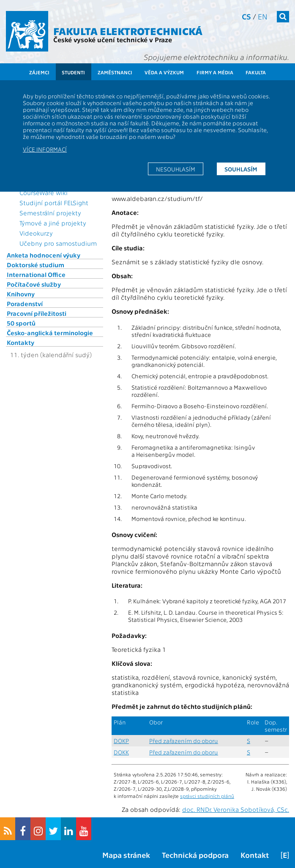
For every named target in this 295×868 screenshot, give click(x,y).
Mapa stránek (126, 855)
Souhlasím (241, 169)
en (263, 16)
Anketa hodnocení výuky (44, 255)
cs (246, 16)
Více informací (45, 149)
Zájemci (39, 72)
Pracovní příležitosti (37, 313)
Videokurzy (36, 233)
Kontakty (20, 342)
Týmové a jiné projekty (53, 223)
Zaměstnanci (115, 72)
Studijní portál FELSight (54, 203)
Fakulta (256, 72)
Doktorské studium (36, 265)
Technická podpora (195, 855)
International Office (36, 274)
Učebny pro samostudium (58, 243)
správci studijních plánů (207, 796)
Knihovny (21, 294)
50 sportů (21, 323)
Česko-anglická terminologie (50, 333)
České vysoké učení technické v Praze (113, 39)
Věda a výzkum (164, 72)
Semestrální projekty (50, 213)
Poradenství (25, 304)
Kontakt (255, 855)
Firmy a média (215, 72)
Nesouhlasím (176, 169)
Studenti (73, 72)
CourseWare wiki (44, 193)
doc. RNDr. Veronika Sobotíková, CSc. (236, 809)
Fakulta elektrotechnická (128, 31)
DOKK (121, 752)
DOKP (121, 741)
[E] (285, 855)
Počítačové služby (34, 284)
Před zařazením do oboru (184, 741)
